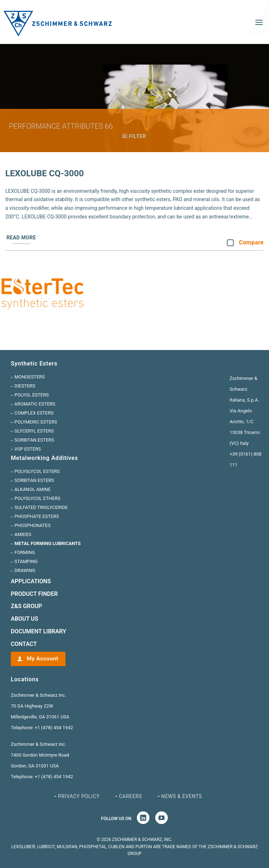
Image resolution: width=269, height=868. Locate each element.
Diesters (25, 386)
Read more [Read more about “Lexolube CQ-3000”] (21, 238)
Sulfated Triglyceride (41, 507)
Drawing (25, 570)
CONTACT (24, 644)
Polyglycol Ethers (37, 498)
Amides (23, 534)
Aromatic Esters (35, 404)
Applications (31, 581)
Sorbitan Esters (34, 440)
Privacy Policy (79, 796)
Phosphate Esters (37, 516)
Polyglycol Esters (37, 471)
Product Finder (34, 594)
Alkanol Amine (33, 489)
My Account (42, 659)
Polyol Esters (32, 395)
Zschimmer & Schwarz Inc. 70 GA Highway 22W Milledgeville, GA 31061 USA (40, 706)
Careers (130, 796)
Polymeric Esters (36, 422)
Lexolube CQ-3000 (45, 173)
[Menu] (259, 22)
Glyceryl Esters (34, 431)
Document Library (39, 631)
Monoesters (30, 377)
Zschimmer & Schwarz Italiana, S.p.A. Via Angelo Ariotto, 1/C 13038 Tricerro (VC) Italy (245, 411)
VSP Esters (28, 449)
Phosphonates (32, 525)
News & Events (182, 796)
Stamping (26, 561)
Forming (25, 552)
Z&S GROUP (26, 606)
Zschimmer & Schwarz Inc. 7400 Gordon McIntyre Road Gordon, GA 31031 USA (40, 755)
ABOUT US (24, 619)
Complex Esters (34, 413)
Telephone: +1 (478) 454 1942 (42, 728)
